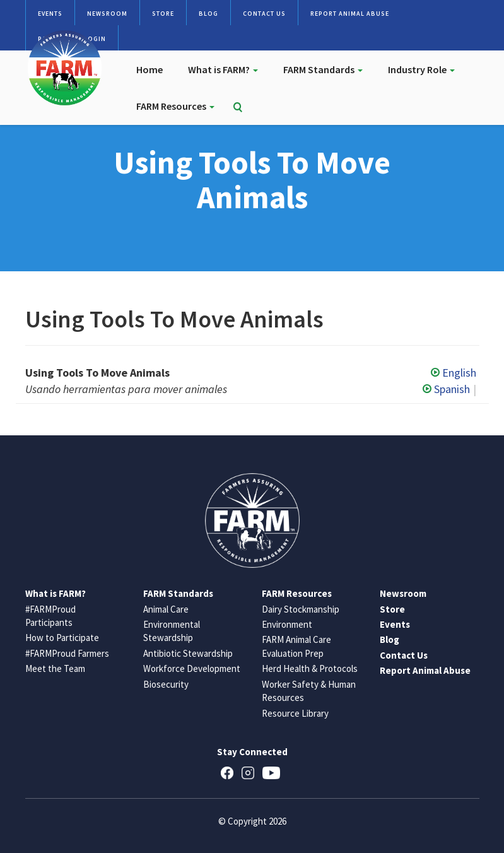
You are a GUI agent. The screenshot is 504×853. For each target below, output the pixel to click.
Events (50, 14)
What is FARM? (223, 69)
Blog (208, 14)
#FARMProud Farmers (67, 653)
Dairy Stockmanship (301, 609)
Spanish (446, 389)
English (454, 373)
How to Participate (62, 638)
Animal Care (166, 609)
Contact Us (264, 14)
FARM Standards (323, 69)
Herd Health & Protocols (310, 668)
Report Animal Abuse (350, 14)
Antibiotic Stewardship (188, 653)
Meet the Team (55, 668)
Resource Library (295, 713)
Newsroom (107, 14)
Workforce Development (192, 668)
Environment (287, 624)
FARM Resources (175, 106)
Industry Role (421, 69)
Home (149, 69)
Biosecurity (166, 684)
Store (163, 14)
